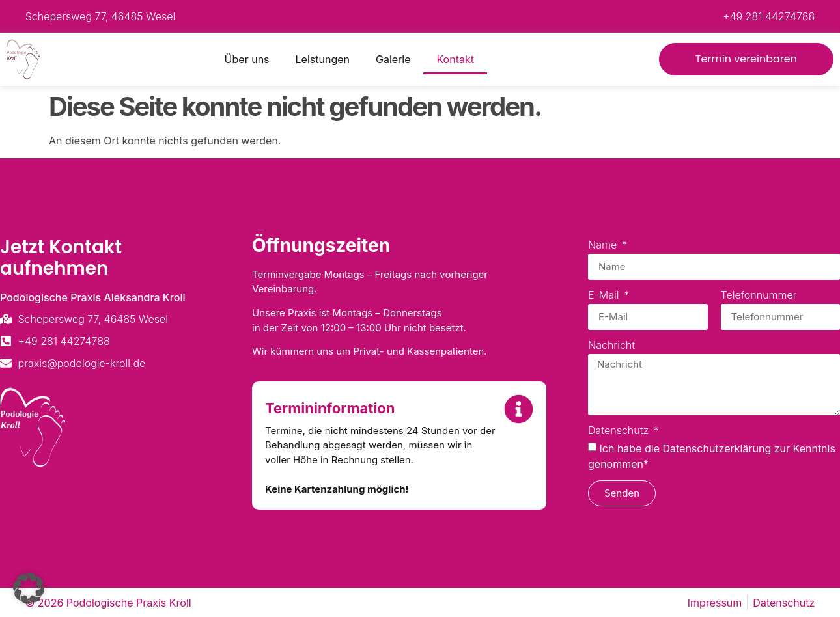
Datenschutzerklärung (717, 448)
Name (604, 245)
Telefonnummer (759, 295)
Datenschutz (620, 431)
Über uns (247, 59)
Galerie (393, 59)
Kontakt (455, 59)
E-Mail (605, 295)
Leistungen (323, 59)
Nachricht (611, 346)
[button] (29, 588)
